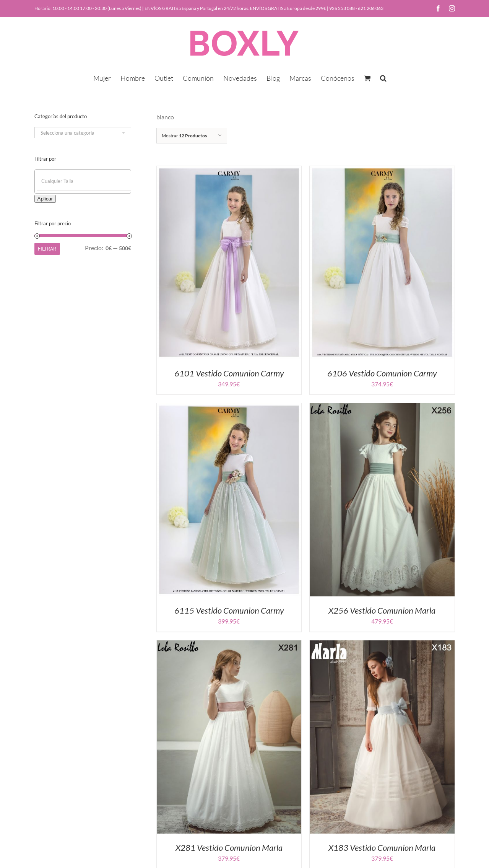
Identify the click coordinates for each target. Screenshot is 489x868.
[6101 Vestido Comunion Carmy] (229, 170)
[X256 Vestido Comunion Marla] (382, 408)
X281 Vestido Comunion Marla (229, 848)
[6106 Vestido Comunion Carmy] (382, 170)
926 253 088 (342, 8)
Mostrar (184, 136)
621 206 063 (371, 8)
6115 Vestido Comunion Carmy (229, 610)
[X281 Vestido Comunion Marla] (229, 645)
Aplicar (45, 199)
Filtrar (47, 249)
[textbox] (83, 133)
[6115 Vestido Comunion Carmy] (229, 408)
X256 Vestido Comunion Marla (382, 610)
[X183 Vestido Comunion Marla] (382, 645)
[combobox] (83, 133)
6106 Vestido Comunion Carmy (382, 373)
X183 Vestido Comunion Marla (382, 848)
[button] (383, 77)
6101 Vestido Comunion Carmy (229, 373)
